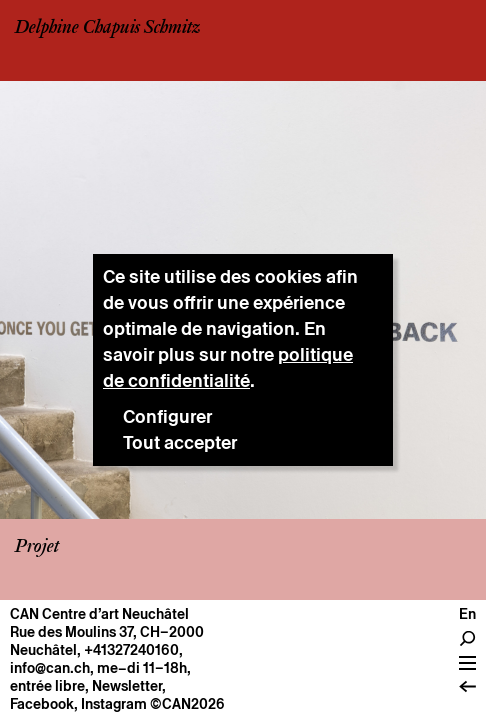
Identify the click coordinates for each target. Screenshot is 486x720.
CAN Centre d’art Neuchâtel (99, 614)
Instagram (114, 704)
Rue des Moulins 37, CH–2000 (107, 632)
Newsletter (127, 686)
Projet (37, 547)
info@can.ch (50, 668)
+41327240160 (131, 650)
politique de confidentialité (228, 367)
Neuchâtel (43, 650)
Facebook (42, 704)
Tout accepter (180, 442)
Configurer (167, 416)
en (467, 614)
